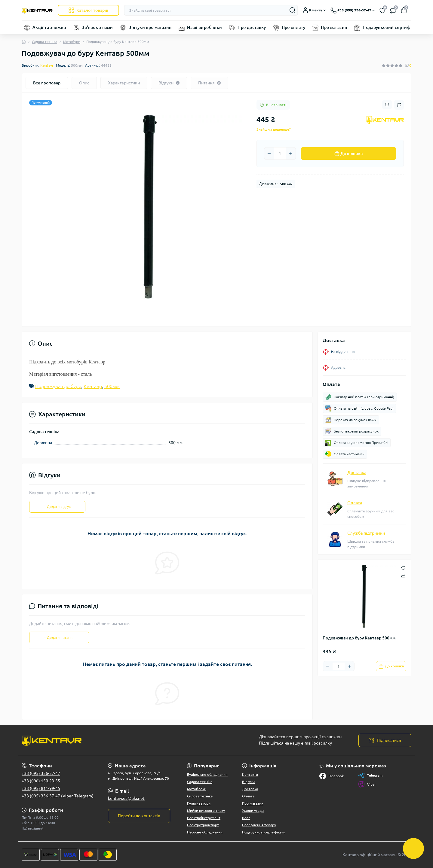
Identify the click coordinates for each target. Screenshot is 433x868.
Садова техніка (45, 42)
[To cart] (391, 666)
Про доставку (252, 27)
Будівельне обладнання (207, 774)
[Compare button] (399, 105)
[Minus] (269, 153)
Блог (246, 818)
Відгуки (248, 782)
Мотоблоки (197, 789)
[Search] (293, 10)
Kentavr (47, 65)
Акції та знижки (49, 27)
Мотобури (72, 42)
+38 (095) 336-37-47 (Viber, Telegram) (58, 796)
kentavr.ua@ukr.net (126, 798)
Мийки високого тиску (206, 810)
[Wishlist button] (387, 105)
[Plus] (291, 153)
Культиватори (199, 803)
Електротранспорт (203, 825)
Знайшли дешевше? (274, 129)
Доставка (357, 472)
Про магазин (334, 27)
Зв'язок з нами (97, 27)
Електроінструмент (204, 818)
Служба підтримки (366, 533)
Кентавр (93, 386)
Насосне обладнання (205, 832)
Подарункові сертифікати (264, 832)
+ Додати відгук (57, 507)
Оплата (355, 503)
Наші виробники (204, 27)
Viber (367, 785)
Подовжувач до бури (58, 386)
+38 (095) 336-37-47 (41, 773)
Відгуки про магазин (150, 27)
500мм (112, 386)
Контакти (250, 774)
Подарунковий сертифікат (391, 27)
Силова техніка (200, 796)
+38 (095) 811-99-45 (41, 788)
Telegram (370, 775)
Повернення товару (259, 825)
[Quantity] (280, 153)
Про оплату (294, 27)
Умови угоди (253, 810)
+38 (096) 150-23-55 (41, 781)
